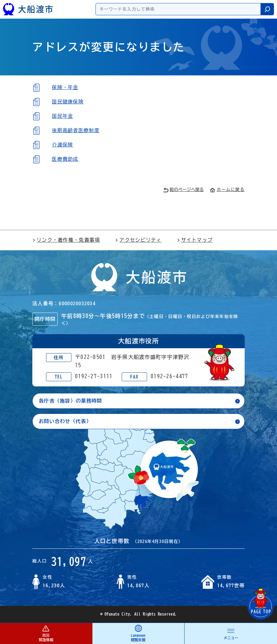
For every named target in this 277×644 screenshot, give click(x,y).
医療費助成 (65, 159)
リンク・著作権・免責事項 (66, 240)
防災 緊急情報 (46, 633)
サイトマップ (195, 240)
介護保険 (62, 145)
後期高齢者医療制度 (76, 130)
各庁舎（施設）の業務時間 (70, 401)
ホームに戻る (227, 190)
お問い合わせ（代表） (65, 421)
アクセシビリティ (138, 240)
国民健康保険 (68, 102)
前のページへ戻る (183, 190)
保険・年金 (65, 87)
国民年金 (62, 116)
